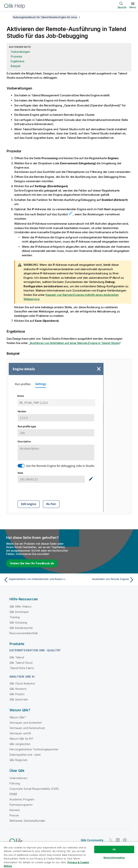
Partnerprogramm (21, 805)
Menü (133, 7)
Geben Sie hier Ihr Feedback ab (32, 563)
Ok (114, 849)
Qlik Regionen (18, 760)
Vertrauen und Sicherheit (26, 723)
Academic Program (22, 799)
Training (15, 617)
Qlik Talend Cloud (21, 663)
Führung (15, 783)
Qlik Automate (19, 699)
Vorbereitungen (20, 52)
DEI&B (13, 794)
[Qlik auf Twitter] (111, 840)
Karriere (15, 810)
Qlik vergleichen (20, 744)
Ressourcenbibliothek (24, 633)
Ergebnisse (18, 61)
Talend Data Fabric (22, 668)
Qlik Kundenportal (21, 628)
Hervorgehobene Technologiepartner (34, 749)
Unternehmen (18, 778)
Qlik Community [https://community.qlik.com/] (92, 840)
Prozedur (16, 56)
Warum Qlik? (18, 717)
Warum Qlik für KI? (21, 739)
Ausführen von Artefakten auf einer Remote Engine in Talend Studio (75, 343)
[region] (69, 855)
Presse (14, 815)
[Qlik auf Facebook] (125, 840)
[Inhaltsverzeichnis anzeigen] (8, 17)
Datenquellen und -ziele (25, 755)
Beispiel (16, 66)
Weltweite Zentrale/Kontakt (27, 821)
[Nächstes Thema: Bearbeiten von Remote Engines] (103, 580)
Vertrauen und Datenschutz (27, 728)
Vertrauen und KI (20, 733)
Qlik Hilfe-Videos (20, 606)
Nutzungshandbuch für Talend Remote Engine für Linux (45, 17)
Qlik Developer (19, 612)
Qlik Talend (17, 657)
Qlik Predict (17, 694)
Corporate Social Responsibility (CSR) (34, 789)
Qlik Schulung (18, 622)
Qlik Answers (18, 689)
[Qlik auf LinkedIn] (118, 840)
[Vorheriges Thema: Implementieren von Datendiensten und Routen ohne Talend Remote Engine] (35, 580)
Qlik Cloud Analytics (22, 683)
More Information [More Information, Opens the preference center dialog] (114, 858)
